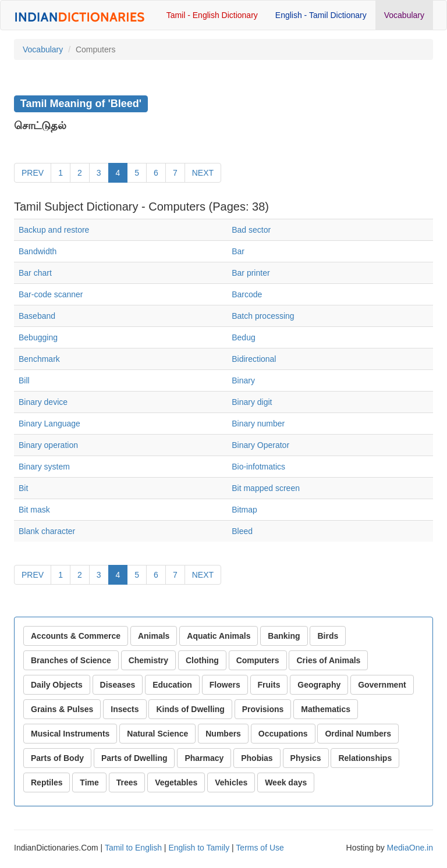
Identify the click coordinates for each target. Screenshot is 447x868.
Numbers (223, 734)
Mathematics (326, 709)
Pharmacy (204, 758)
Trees (127, 782)
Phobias (257, 758)
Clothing (202, 660)
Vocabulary (404, 15)
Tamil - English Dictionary (212, 15)
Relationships (365, 758)
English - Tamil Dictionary (321, 15)
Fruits (269, 685)
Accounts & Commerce (76, 636)
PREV (33, 173)
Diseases (118, 685)
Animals (154, 636)
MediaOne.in (410, 848)
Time (89, 782)
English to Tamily (199, 848)
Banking (284, 636)
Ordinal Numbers (358, 734)
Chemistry (148, 660)
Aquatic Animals (219, 636)
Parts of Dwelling (134, 758)
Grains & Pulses (62, 709)
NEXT (203, 173)
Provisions (263, 709)
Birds (328, 636)
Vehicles (231, 782)
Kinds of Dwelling (190, 709)
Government (382, 685)
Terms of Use (260, 848)
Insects (125, 709)
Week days (286, 782)
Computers (258, 660)
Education (172, 685)
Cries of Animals (328, 660)
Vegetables (176, 782)
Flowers (225, 685)
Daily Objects (57, 685)
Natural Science (157, 734)
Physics (306, 758)
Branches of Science (71, 660)
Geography (319, 685)
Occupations (283, 734)
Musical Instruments (70, 734)
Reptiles (47, 782)
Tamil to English (133, 848)
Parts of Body (57, 758)
